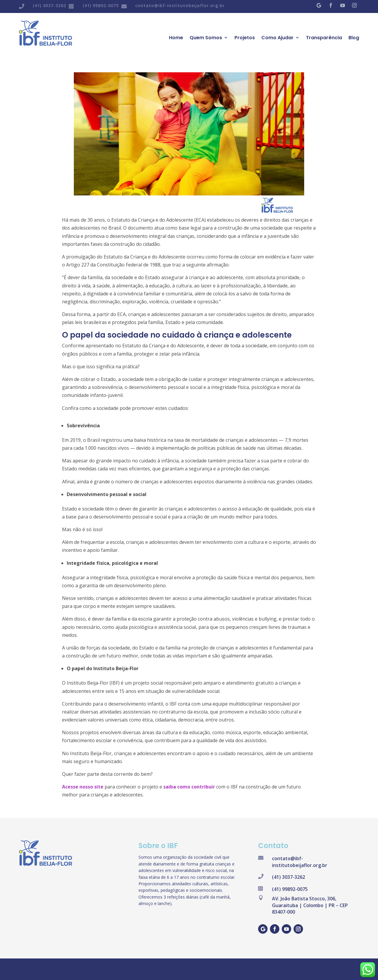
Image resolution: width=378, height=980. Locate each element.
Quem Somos (206, 38)
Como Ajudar (277, 38)
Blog (354, 38)
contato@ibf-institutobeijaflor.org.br (180, 5)
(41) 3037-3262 (49, 5)
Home (176, 38)
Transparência (324, 38)
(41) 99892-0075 (101, 5)
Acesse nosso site (83, 787)
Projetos (245, 38)
